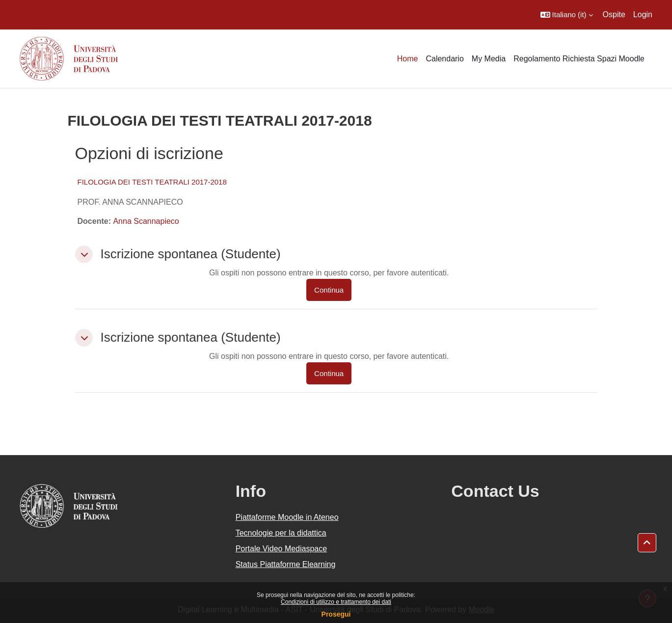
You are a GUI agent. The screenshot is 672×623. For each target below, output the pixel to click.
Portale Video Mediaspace (282, 549)
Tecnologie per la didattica (281, 533)
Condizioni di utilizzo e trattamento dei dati (336, 602)
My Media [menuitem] (489, 59)
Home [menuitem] (408, 59)
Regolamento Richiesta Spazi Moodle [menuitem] (579, 59)
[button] (567, 15)
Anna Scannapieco (146, 221)
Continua (329, 290)
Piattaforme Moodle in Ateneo (287, 517)
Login (643, 14)
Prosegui (336, 614)
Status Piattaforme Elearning (286, 564)
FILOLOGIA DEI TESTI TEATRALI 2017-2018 (152, 182)
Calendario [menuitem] (444, 59)
